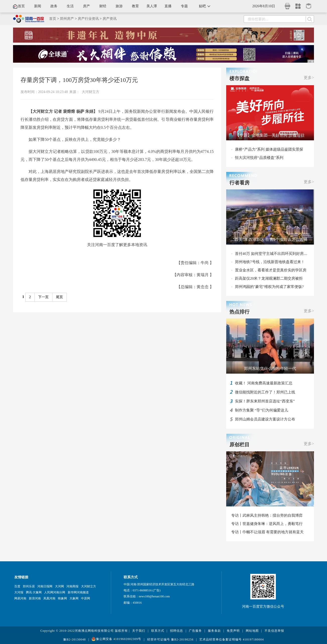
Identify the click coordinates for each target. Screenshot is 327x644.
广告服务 (195, 631)
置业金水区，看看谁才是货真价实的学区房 (271, 270)
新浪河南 (35, 598)
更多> (309, 78)
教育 (135, 6)
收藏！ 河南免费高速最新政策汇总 (264, 383)
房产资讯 (110, 19)
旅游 (119, 6)
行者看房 (239, 183)
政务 (54, 6)
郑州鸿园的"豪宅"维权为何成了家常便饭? (269, 287)
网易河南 (20, 598)
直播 (168, 6)
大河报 (19, 592)
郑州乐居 (29, 586)
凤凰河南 (49, 598)
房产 (87, 6)
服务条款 (214, 631)
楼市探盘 (239, 78)
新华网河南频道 (78, 592)
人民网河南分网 (55, 592)
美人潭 (152, 6)
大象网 (74, 598)
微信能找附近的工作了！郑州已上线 (265, 392)
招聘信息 (177, 631)
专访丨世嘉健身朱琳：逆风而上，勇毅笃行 (267, 524)
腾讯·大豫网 (34, 592)
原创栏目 (239, 445)
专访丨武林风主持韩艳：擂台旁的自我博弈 (267, 515)
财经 (103, 6)
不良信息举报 (274, 631)
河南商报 (72, 586)
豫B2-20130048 (74, 639)
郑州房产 (67, 19)
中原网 (86, 598)
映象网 (62, 598)
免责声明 (233, 631)
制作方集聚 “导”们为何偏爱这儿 (262, 410)
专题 (184, 6)
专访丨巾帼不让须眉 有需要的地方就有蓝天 (267, 532)
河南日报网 (45, 586)
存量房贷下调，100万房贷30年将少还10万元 (79, 80)
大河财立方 (91, 92)
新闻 (38, 6)
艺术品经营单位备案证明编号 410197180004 (232, 639)
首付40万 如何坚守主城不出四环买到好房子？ (273, 254)
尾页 (59, 297)
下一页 (43, 297)
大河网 (59, 586)
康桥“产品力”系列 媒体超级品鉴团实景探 (269, 149)
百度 (17, 586)
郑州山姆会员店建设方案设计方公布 (265, 419)
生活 (70, 6)
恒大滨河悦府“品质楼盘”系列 (259, 158)
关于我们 (139, 631)
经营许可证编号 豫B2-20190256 (170, 639)
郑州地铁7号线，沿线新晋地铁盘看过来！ (270, 262)
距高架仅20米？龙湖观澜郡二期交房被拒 (269, 278)
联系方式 (158, 631)
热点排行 (239, 312)
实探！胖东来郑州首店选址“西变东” (265, 401)
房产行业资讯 (88, 19)
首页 (21, 6)
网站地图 (252, 631)
